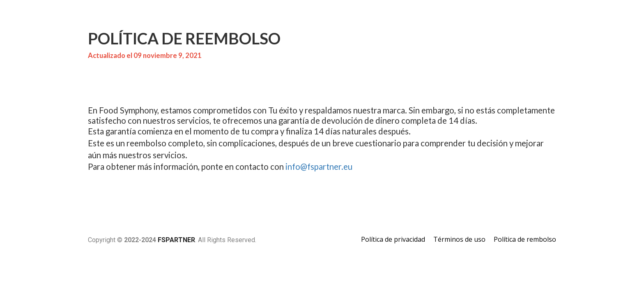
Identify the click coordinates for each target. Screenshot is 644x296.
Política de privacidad (393, 240)
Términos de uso (459, 240)
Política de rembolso (525, 240)
